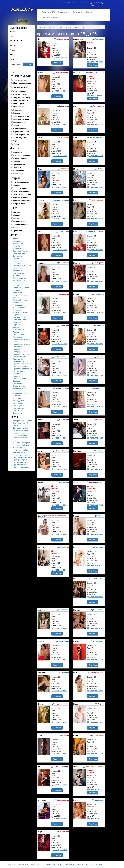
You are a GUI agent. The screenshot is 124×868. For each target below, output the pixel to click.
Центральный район (21, 467)
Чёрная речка (19, 406)
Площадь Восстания (21, 349)
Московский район (20, 450)
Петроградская (19, 334)
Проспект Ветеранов (21, 366)
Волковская (18, 256)
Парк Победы (18, 329)
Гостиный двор (19, 263)
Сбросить (28, 64)
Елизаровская (19, 273)
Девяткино (17, 268)
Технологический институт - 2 (20, 394)
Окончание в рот (20, 122)
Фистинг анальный (21, 198)
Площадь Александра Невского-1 (22, 340)
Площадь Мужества (21, 354)
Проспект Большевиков (22, 364)
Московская (18, 310)
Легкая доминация (21, 224)
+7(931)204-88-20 (59, 57)
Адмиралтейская (20, 241)
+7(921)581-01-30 (95, 438)
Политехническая (20, 356)
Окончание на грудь (21, 116)
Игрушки (17, 113)
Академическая (19, 244)
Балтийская (18, 246)
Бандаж (16, 218)
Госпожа (17, 212)
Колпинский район (20, 435)
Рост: (12, 59)
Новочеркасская (20, 320)
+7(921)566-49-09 (59, 722)
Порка (16, 228)
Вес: (11, 55)
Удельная (17, 398)
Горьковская (18, 261)
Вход (92, 5)
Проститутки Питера (96, 865)
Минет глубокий (20, 104)
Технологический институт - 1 (20, 390)
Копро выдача (19, 204)
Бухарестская (18, 249)
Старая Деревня (20, 386)
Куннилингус (19, 110)
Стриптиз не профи (21, 132)
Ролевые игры (19, 221)
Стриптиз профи (20, 128)
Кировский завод (20, 280)
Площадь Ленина (20, 352)
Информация (63, 865)
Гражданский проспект (22, 266)
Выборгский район (20, 428)
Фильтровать (16, 64)
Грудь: (12, 50)
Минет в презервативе (22, 83)
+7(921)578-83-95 (95, 95)
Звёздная (17, 275)
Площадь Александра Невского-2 (22, 345)
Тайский (17, 161)
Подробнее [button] (57, 63)
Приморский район (21, 460)
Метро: (12, 32)
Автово (16, 239)
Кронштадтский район (22, 445)
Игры (16, 141)
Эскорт (16, 125)
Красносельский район (22, 443)
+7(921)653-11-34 (95, 124)
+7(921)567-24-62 (59, 850)
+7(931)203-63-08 (59, 754)
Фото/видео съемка (21, 182)
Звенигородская (19, 278)
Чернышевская (19, 408)
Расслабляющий (20, 158)
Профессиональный (22, 155)
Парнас (16, 332)
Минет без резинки (21, 101)
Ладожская (17, 293)
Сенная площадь (20, 379)
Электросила (18, 413)
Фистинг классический (22, 201)
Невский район (19, 452)
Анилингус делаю (20, 188)
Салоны (89, 12)
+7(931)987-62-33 (59, 156)
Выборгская (18, 258)
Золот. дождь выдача (22, 191)
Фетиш (16, 144)
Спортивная (18, 383)
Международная (20, 307)
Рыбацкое (17, 374)
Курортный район (20, 448)
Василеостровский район (20, 424)
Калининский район (21, 430)
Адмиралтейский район (22, 421)
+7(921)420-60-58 (95, 62)
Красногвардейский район (21, 439)
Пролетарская (19, 361)
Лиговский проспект (21, 300)
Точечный (17, 168)
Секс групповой (20, 94)
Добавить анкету (97, 3)
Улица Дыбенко (19, 401)
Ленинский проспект (21, 295)
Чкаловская (18, 410)
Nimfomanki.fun (22, 10)
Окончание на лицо (21, 119)
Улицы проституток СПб (78, 865)
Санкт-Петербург (80, 3)
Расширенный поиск (50, 18)
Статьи (41, 865)
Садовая (17, 376)
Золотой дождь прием (22, 194)
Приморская (18, 359)
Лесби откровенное (21, 135)
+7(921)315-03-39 (59, 187)
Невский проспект (20, 317)
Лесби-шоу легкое (21, 138)
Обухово (16, 325)
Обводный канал (20, 322)
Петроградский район (22, 455)
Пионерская (18, 337)
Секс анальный (20, 91)
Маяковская (18, 305)
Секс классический (21, 80)
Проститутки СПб (49, 12)
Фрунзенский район (21, 465)
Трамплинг (18, 231)
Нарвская (17, 315)
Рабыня (17, 215)
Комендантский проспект (19, 284)
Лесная (16, 298)
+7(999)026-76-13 (95, 505)
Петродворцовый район (23, 457)
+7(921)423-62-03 (59, 124)
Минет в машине (20, 107)
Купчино (16, 290)
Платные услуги (51, 865)
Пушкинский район (21, 462)
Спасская (17, 381)
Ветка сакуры (19, 174)
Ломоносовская (19, 303)
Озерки (16, 327)
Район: (12, 36)
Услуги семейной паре (22, 98)
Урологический (19, 165)
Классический (19, 152)
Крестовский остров (21, 288)
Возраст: (13, 45)
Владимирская (19, 253)
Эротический (19, 171)
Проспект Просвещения (23, 369)
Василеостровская (20, 251)
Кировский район (20, 433)
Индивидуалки (64, 12)
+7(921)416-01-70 (59, 469)
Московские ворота (21, 312)
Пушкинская (18, 371)
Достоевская (18, 271)
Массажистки (77, 12)
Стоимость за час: (17, 41)
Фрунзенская (18, 403)
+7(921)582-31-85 (59, 407)
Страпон (17, 185)
